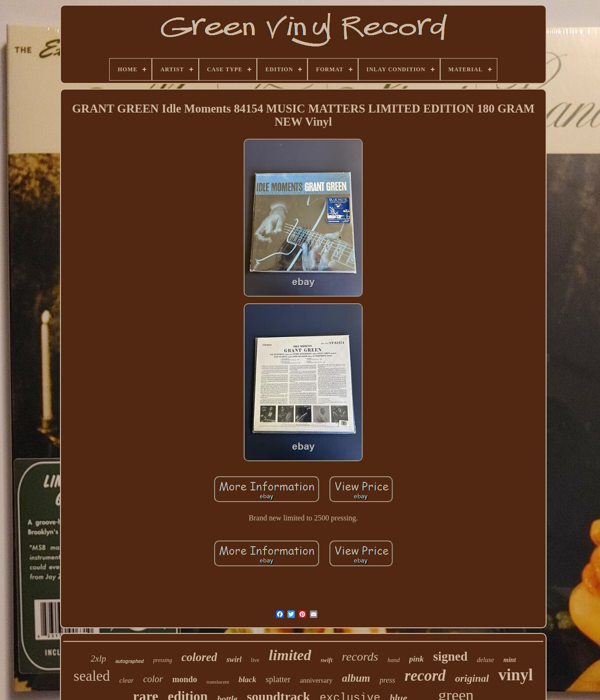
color (153, 679)
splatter (278, 679)
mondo (185, 679)
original (472, 678)
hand (394, 660)
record (425, 676)
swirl (234, 659)
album (356, 678)
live (255, 660)
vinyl (516, 675)
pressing (163, 660)
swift (326, 660)
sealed (92, 676)
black (247, 680)
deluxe (486, 660)
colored (199, 657)
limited (290, 655)
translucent (218, 682)
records (360, 657)
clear (127, 680)
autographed (130, 661)
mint (510, 660)
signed (450, 656)
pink (416, 659)
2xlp (98, 659)
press (387, 680)
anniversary (316, 680)
